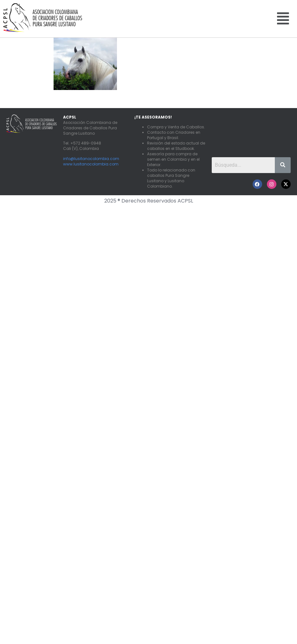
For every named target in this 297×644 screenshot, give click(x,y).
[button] (283, 19)
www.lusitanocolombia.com (91, 164)
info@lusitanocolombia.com (91, 159)
